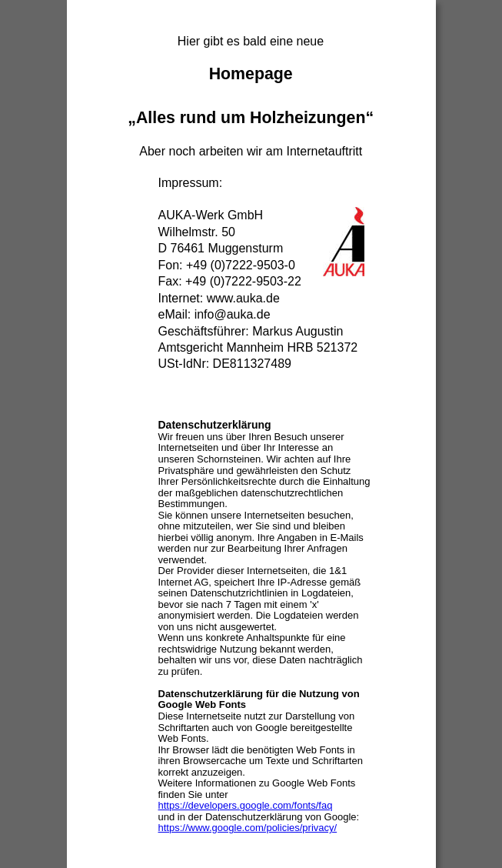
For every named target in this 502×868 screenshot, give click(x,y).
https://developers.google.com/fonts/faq (246, 805)
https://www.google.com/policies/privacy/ (248, 828)
